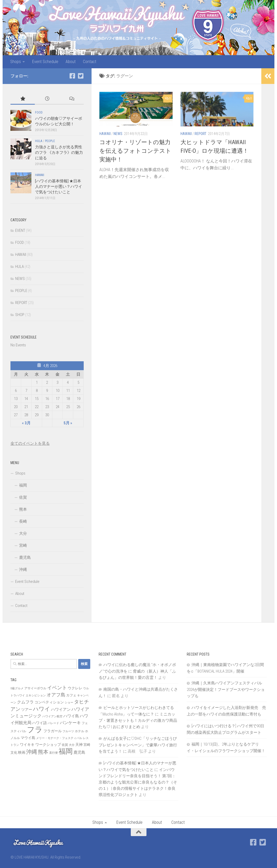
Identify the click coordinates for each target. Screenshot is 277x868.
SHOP (20, 315)
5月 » (68, 423)
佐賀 (23, 497)
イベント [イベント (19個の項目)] (57, 688)
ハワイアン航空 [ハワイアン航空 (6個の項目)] (52, 716)
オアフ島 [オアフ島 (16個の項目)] (56, 695)
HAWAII (105, 134)
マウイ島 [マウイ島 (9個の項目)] (28, 738)
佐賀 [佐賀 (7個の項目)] (65, 745)
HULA (39, 141)
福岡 (23, 485)
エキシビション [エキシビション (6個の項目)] (36, 695)
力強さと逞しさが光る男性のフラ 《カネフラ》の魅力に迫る (59, 153)
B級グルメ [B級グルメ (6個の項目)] (17, 688)
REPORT (200, 134)
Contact (90, 62)
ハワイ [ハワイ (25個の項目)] (42, 709)
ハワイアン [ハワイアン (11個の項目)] (61, 709)
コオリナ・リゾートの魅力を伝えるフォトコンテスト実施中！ (135, 151)
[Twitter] (81, 76)
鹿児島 (25, 557)
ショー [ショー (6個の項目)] (69, 703)
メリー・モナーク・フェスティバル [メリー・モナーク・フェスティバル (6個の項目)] (59, 738)
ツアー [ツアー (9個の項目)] (27, 709)
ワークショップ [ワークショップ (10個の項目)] (48, 745)
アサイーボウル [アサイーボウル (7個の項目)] (35, 688)
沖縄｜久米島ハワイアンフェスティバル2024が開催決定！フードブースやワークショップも (226, 689)
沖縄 (23, 570)
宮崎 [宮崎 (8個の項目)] (87, 745)
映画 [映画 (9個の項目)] (22, 752)
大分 (23, 533)
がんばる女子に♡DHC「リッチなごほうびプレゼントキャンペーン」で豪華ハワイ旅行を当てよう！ (138, 745)
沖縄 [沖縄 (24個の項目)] (32, 752)
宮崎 (23, 545)
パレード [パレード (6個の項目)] (53, 723)
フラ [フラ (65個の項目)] (35, 730)
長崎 (23, 521)
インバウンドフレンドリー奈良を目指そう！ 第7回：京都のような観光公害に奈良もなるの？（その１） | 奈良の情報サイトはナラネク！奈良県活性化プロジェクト (138, 782)
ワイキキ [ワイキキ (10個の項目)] (27, 745)
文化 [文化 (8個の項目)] (14, 753)
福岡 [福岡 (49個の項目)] (66, 751)
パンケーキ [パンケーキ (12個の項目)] (70, 723)
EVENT (20, 230)
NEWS (118, 134)
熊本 (23, 509)
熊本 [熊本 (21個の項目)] (43, 752)
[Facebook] (72, 76)
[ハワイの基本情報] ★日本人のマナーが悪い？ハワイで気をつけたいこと (59, 187)
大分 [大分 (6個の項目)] (72, 745)
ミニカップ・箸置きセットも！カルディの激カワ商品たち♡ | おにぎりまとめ (138, 720)
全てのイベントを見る (30, 443)
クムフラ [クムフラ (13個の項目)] (25, 702)
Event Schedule (45, 62)
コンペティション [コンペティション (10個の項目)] (49, 702)
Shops (16, 62)
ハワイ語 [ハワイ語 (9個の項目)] (39, 723)
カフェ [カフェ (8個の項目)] (71, 695)
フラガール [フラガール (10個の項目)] (53, 731)
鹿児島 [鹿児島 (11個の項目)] (79, 752)
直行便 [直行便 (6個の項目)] (53, 753)
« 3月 (26, 423)
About (71, 62)
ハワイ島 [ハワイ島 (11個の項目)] (71, 716)
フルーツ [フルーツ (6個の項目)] (68, 731)
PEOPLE (50, 141)
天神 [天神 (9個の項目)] (79, 745)
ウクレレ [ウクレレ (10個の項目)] (75, 688)
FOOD (39, 112)
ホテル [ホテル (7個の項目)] (80, 731)
